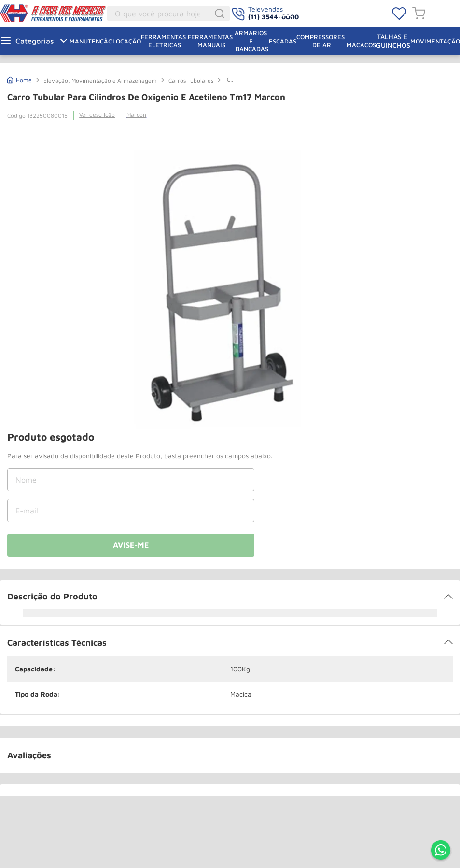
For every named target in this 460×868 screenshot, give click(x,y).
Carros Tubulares (191, 80)
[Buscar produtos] (221, 14)
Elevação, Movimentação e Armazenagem (100, 80)
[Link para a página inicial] (20, 79)
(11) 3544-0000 (273, 17)
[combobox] (169, 14)
